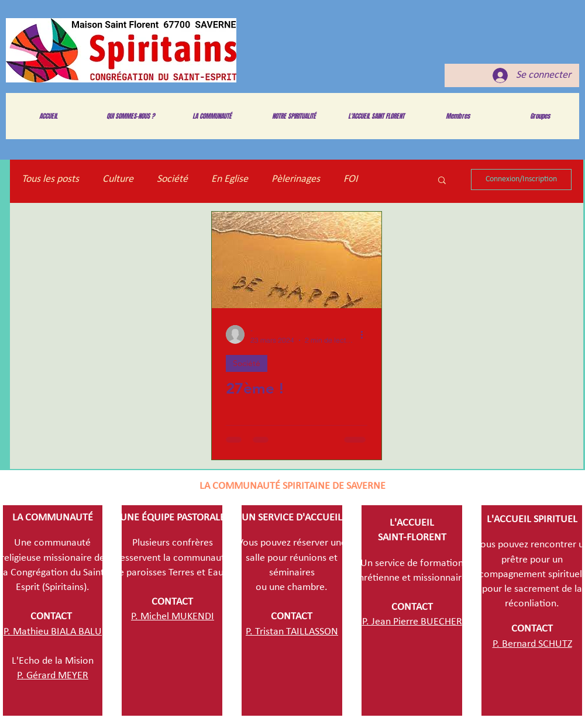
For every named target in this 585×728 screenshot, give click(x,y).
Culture (118, 179)
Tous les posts (50, 179)
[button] (442, 181)
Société (172, 179)
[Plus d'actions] (366, 334)
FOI (351, 179)
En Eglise (230, 179)
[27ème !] (297, 260)
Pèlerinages (296, 179)
